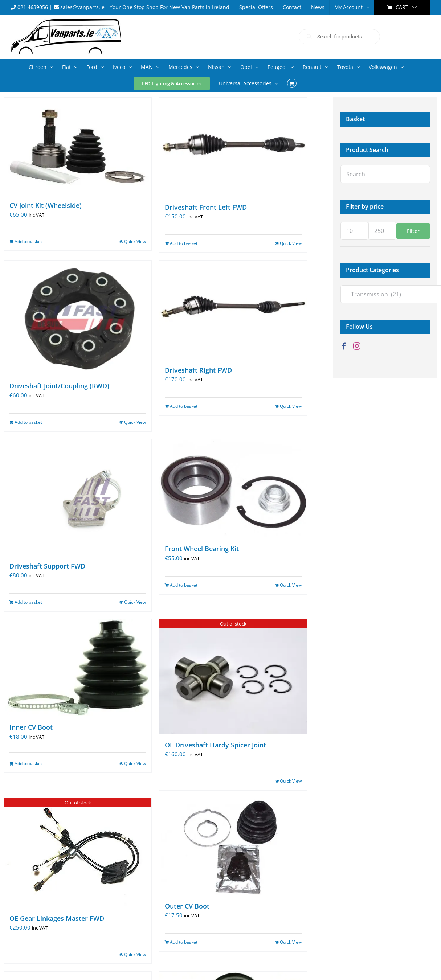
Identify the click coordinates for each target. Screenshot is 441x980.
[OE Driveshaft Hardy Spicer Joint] (233, 676)
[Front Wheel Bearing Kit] (233, 489)
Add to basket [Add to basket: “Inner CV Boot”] (28, 764)
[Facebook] (344, 346)
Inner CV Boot (31, 727)
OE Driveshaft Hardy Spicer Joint (215, 745)
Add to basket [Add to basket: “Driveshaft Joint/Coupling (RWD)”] (28, 422)
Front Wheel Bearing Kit (202, 549)
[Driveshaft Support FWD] (78, 497)
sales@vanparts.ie (79, 7)
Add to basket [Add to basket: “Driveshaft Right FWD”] (184, 406)
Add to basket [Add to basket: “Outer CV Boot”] (184, 942)
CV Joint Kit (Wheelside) (46, 205)
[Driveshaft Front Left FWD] (233, 147)
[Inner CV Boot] (78, 668)
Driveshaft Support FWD (47, 566)
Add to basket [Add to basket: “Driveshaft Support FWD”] (28, 602)
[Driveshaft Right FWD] (233, 310)
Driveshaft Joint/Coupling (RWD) (59, 386)
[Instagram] (357, 346)
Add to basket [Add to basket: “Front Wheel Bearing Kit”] (184, 585)
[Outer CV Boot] (233, 846)
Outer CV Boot (187, 906)
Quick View (135, 241)
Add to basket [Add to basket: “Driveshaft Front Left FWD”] (184, 243)
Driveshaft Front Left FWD (206, 207)
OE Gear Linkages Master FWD (57, 918)
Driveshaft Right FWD (198, 370)
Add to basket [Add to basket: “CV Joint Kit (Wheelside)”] (28, 241)
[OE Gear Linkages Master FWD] (78, 853)
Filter (413, 231)
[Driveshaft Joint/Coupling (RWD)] (78, 317)
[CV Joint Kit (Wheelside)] (78, 146)
